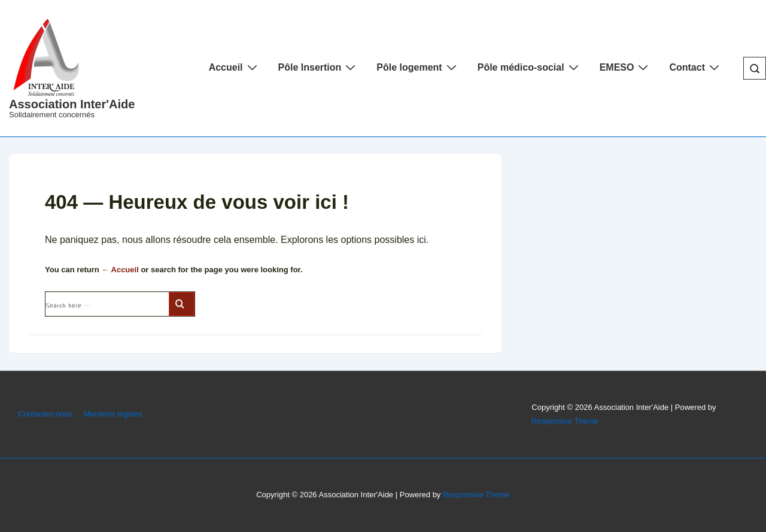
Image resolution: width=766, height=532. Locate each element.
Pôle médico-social (530, 67)
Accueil (235, 67)
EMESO (626, 67)
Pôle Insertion (319, 67)
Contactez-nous (45, 414)
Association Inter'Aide (72, 104)
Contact (696, 67)
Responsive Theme (565, 421)
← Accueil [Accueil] (120, 270)
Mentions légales (113, 414)
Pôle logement (418, 67)
